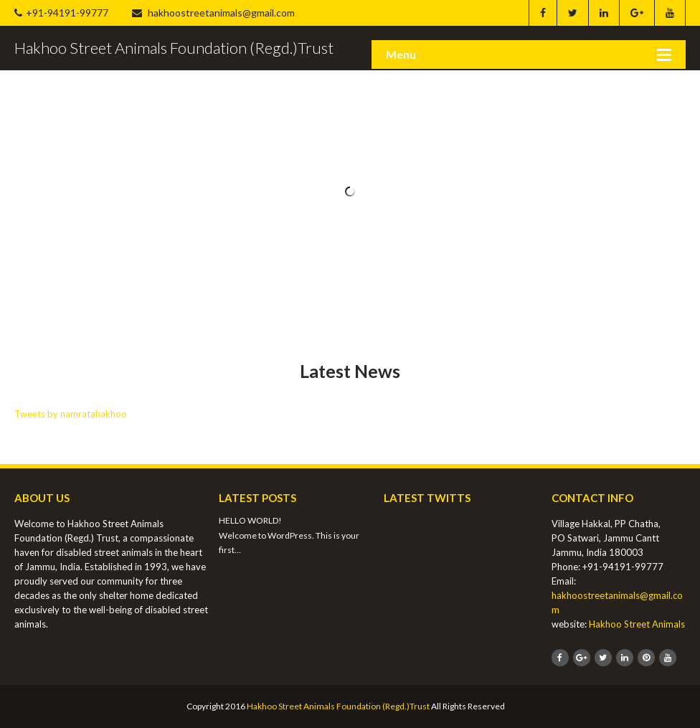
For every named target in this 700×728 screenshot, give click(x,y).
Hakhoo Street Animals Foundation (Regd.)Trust (338, 706)
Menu (401, 54)
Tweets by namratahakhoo (71, 414)
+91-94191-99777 (61, 13)
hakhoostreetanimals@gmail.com (213, 13)
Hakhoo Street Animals (637, 624)
